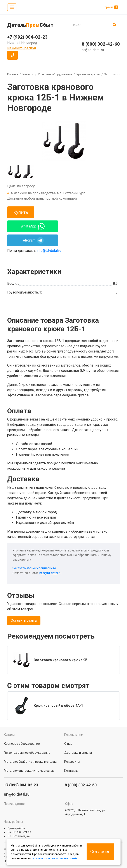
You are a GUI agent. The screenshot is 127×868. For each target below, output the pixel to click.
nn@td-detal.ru (93, 50)
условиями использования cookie (55, 858)
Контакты (71, 771)
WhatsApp (33, 226)
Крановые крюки (88, 74)
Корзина (110, 7)
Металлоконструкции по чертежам (29, 771)
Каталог (28, 74)
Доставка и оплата (78, 753)
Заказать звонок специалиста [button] (34, 568)
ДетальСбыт (30, 25)
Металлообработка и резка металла (30, 762)
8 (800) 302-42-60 (101, 44)
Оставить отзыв (24, 620)
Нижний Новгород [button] (22, 43)
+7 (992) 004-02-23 (27, 37)
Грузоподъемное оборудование (27, 753)
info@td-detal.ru (49, 251)
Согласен (100, 852)
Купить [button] (21, 212)
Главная (13, 74)
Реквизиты (72, 762)
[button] (12, 55)
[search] (89, 25)
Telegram (32, 240)
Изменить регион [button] (22, 48)
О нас (68, 744)
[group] (63, 141)
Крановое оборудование (55, 74)
